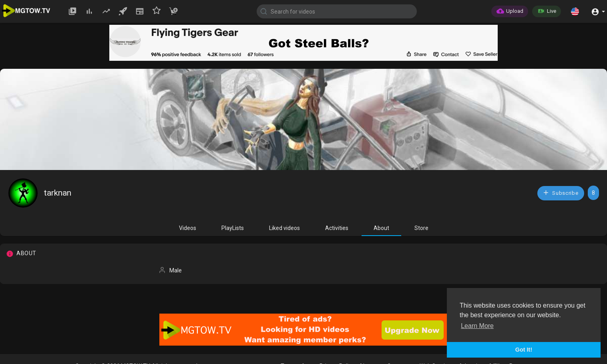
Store (421, 228)
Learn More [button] (477, 326)
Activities (337, 228)
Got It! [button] (524, 350)
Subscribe (561, 193)
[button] (575, 11)
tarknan (58, 193)
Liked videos (284, 228)
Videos (188, 228)
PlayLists (233, 228)
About (381, 228)
